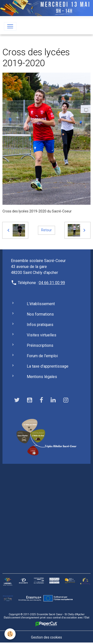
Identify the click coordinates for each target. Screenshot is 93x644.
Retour (46, 230)
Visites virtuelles (42, 335)
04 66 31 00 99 (52, 283)
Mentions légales (42, 377)
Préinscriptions (40, 345)
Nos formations (40, 314)
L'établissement (41, 304)
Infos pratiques (40, 325)
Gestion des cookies (46, 637)
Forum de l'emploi (42, 356)
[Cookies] (10, 634)
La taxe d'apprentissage (48, 366)
